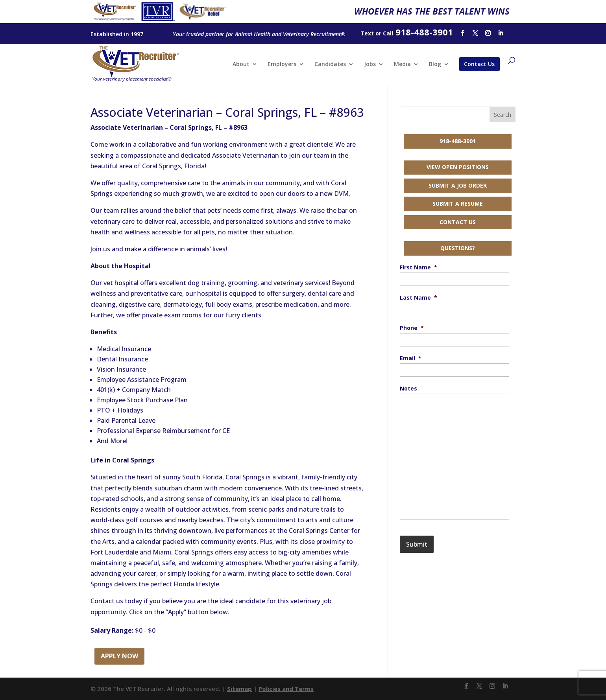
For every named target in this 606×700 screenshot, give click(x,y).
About (241, 64)
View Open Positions (458, 167)
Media (402, 64)
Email (411, 358)
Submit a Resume (458, 204)
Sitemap (239, 689)
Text (367, 33)
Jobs (370, 64)
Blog (435, 64)
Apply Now (119, 656)
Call (388, 33)
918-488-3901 (458, 141)
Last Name (418, 298)
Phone (412, 328)
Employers (282, 64)
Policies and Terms (286, 689)
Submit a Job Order (458, 185)
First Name (418, 267)
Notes (408, 389)
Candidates (330, 64)
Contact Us (479, 64)
